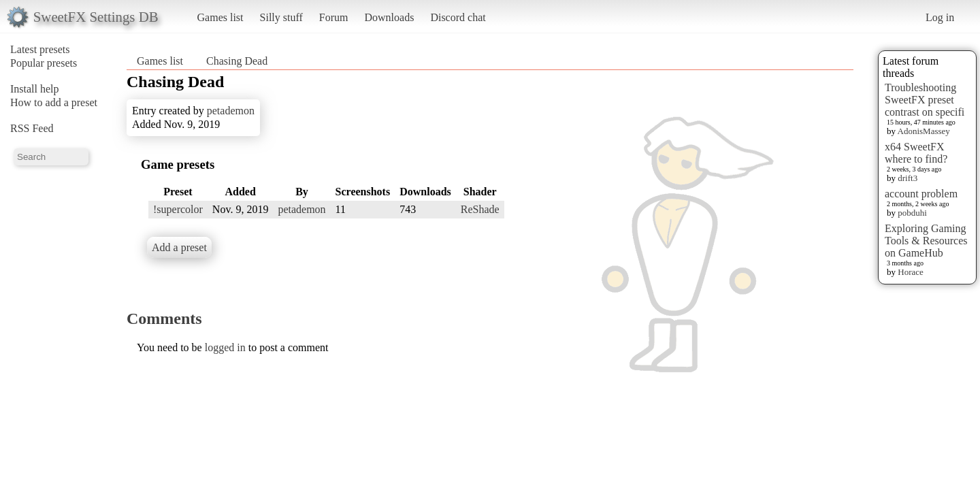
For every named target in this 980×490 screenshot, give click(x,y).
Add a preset (179, 247)
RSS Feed (32, 128)
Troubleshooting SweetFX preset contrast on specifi (925, 100)
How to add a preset (54, 102)
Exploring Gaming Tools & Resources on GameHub (926, 241)
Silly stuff (281, 17)
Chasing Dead (237, 61)
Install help (35, 89)
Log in (940, 17)
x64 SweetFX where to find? (916, 153)
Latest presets (40, 49)
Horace (911, 272)
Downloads (389, 17)
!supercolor (178, 209)
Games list (220, 17)
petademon (231, 111)
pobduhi (912, 213)
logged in (225, 347)
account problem (921, 194)
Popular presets (44, 63)
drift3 (908, 178)
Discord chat (458, 17)
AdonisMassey (924, 131)
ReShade (480, 209)
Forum (334, 17)
